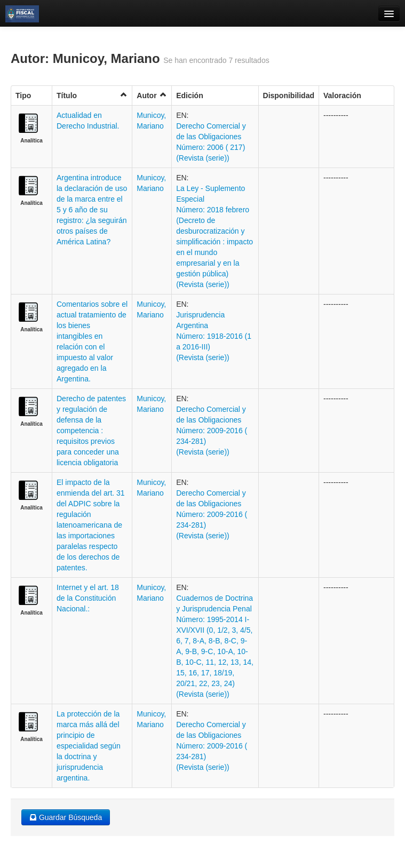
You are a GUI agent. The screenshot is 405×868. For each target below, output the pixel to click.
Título (92, 95)
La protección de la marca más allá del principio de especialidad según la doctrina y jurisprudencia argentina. (89, 746)
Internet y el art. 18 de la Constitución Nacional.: (88, 598)
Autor (152, 95)
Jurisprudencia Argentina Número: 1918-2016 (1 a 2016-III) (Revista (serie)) (214, 336)
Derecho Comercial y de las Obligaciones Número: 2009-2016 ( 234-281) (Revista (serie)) (212, 431)
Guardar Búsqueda (66, 817)
